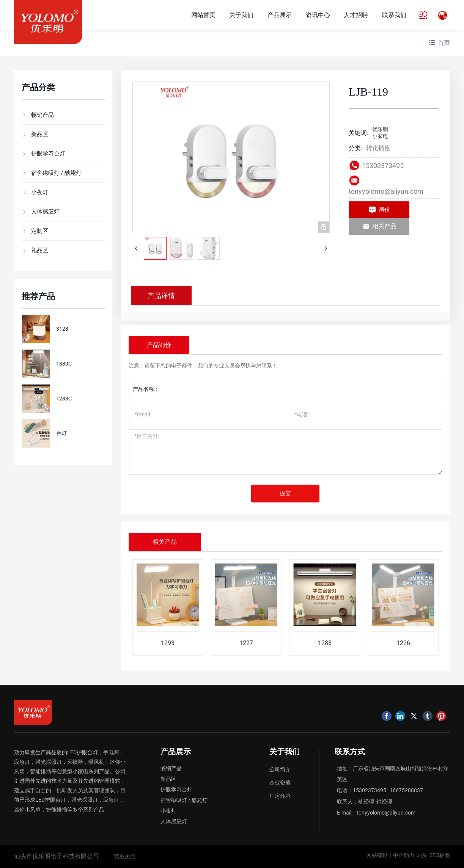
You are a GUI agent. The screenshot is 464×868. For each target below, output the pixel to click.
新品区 (168, 779)
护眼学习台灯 (176, 790)
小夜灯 (168, 811)
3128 (62, 329)
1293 (168, 643)
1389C (64, 364)
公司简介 (280, 769)
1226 (403, 643)
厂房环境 (280, 796)
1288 (325, 643)
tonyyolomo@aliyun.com (386, 191)
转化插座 (378, 148)
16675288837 (406, 790)
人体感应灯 (174, 821)
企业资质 (280, 783)
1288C (64, 399)
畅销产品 (171, 768)
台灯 (61, 433)
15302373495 (384, 166)
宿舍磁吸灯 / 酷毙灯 (184, 800)
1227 (246, 643)
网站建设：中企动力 (392, 855)
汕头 (422, 855)
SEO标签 (440, 855)
